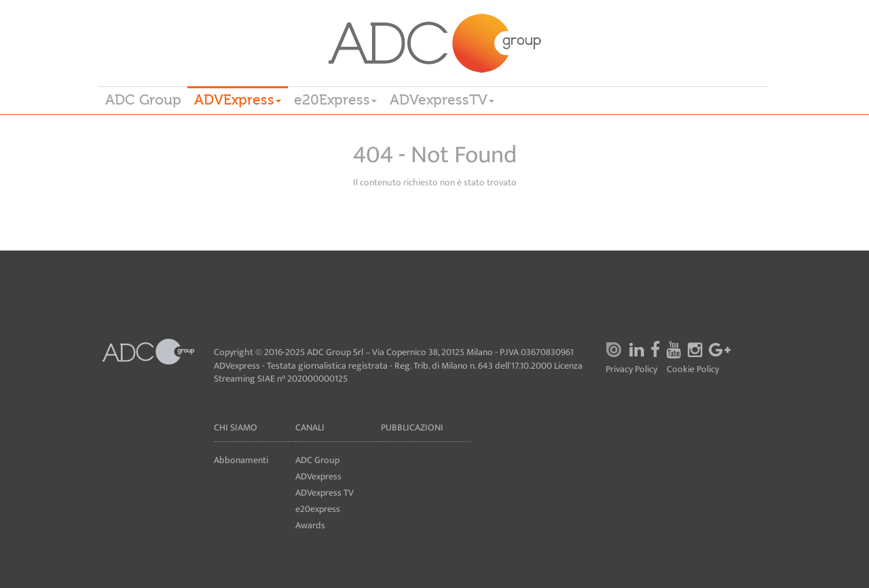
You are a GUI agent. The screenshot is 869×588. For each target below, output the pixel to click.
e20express (318, 509)
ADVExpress (238, 100)
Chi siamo (236, 427)
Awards (310, 525)
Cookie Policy (693, 370)
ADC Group (143, 100)
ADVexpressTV (442, 100)
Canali (310, 427)
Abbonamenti (241, 460)
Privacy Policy (631, 370)
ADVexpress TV (325, 493)
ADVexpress (318, 476)
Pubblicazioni (412, 427)
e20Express (335, 100)
